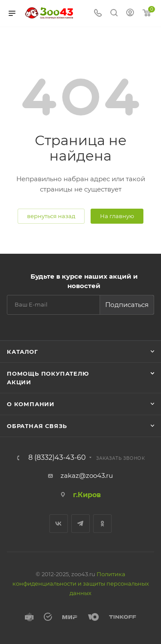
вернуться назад (51, 216)
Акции (19, 382)
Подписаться (127, 305)
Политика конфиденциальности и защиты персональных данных (81, 583)
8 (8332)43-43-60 (57, 458)
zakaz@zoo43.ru (87, 475)
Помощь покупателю (48, 374)
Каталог (23, 352)
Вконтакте (59, 524)
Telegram (80, 524)
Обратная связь (37, 426)
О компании (31, 404)
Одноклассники (102, 524)
